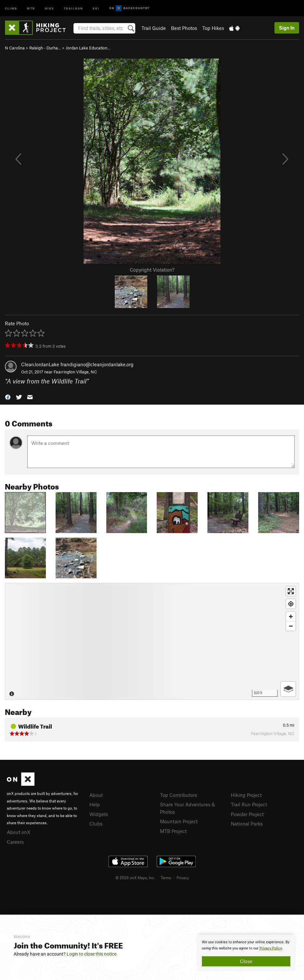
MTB (31, 8)
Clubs (96, 824)
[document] (246, 953)
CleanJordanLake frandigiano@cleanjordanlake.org (77, 364)
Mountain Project (179, 821)
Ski (96, 8)
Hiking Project (246, 795)
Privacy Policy (271, 948)
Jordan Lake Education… (88, 48)
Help (95, 804)
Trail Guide (154, 28)
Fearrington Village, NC (75, 372)
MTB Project (173, 831)
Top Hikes (213, 28)
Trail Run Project (249, 804)
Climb (11, 8)
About (96, 795)
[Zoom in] (291, 617)
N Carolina (15, 48)
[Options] (288, 689)
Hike (49, 8)
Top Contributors (178, 795)
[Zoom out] (291, 626)
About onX (19, 832)
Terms (166, 878)
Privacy (183, 878)
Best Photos (184, 28)
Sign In (287, 28)
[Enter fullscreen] (291, 591)
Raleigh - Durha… (45, 48)
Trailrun (73, 8)
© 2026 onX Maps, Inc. (135, 878)
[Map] (152, 641)
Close (246, 961)
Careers (15, 842)
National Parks (247, 824)
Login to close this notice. (92, 954)
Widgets (99, 814)
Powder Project (247, 814)
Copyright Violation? (152, 270)
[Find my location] (291, 604)
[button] (8, 396)
